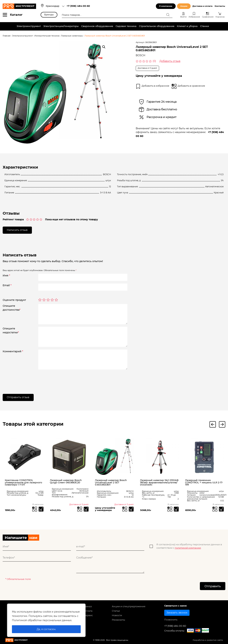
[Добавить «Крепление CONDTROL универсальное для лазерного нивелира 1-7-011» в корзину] (41, 509)
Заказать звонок (177, 613)
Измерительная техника (47, 36)
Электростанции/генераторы (61, 26)
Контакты (220, 6)
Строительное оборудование (157, 26)
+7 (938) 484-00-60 (78, 6)
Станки (205, 26)
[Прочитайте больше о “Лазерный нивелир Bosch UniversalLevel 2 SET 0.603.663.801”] (131, 509)
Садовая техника (126, 26)
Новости (117, 615)
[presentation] (65, 379)
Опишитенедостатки (11, 330)
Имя (6, 275)
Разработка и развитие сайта (208, 640)
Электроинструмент (29, 26)
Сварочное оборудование (97, 26)
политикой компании (188, 548)
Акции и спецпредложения (129, 606)
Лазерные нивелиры (72, 36)
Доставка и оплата (202, 6)
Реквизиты (118, 620)
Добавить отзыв (170, 61)
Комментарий (13, 351)
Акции (184, 6)
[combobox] (55, 6)
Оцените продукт (14, 300)
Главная (7, 36)
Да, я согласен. (46, 629)
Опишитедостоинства (12, 308)
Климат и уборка (187, 26)
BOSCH (140, 55)
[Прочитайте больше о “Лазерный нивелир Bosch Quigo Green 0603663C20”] (86, 509)
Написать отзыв (17, 230)
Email (7, 285)
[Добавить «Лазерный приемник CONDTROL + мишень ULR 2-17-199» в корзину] (221, 509)
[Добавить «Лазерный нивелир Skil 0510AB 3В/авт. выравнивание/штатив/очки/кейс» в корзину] (176, 509)
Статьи (116, 611)
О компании (166, 6)
